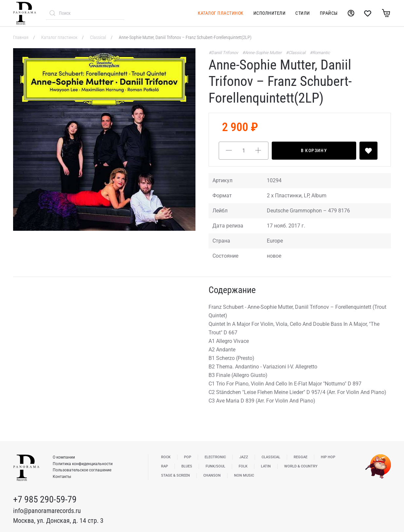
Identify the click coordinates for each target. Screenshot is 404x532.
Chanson (212, 475)
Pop (188, 457)
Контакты (62, 477)
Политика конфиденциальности (83, 464)
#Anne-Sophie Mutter (262, 53)
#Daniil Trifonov (224, 53)
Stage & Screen (175, 475)
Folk (243, 466)
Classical (99, 37)
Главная (21, 37)
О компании (64, 457)
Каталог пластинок (221, 13)
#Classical (296, 53)
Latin (266, 466)
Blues (187, 466)
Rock (166, 457)
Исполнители (270, 13)
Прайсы (329, 13)
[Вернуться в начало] (25, 13)
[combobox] (85, 13)
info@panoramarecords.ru (47, 511)
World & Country (301, 466)
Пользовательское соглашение (82, 470)
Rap (165, 466)
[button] (104, 139)
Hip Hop (328, 457)
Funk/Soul (215, 466)
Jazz (244, 457)
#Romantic (320, 53)
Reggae (301, 457)
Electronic (215, 457)
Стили (303, 13)
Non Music (244, 475)
